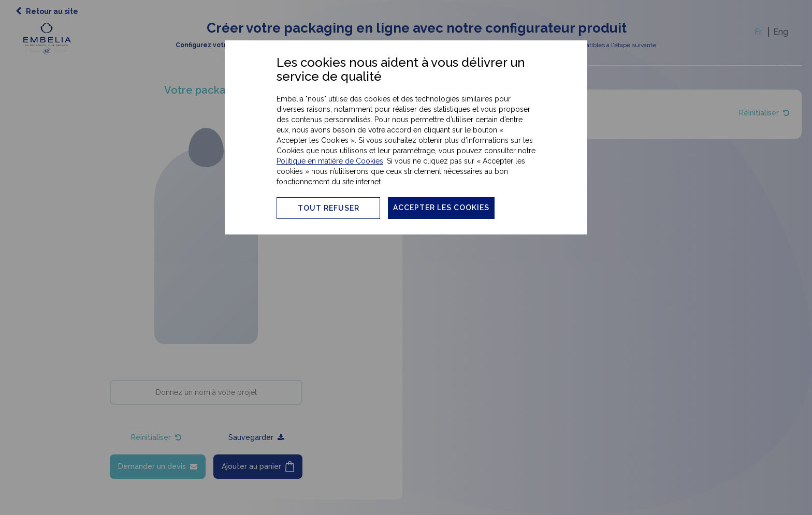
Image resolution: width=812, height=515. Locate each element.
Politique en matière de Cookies (330, 161)
